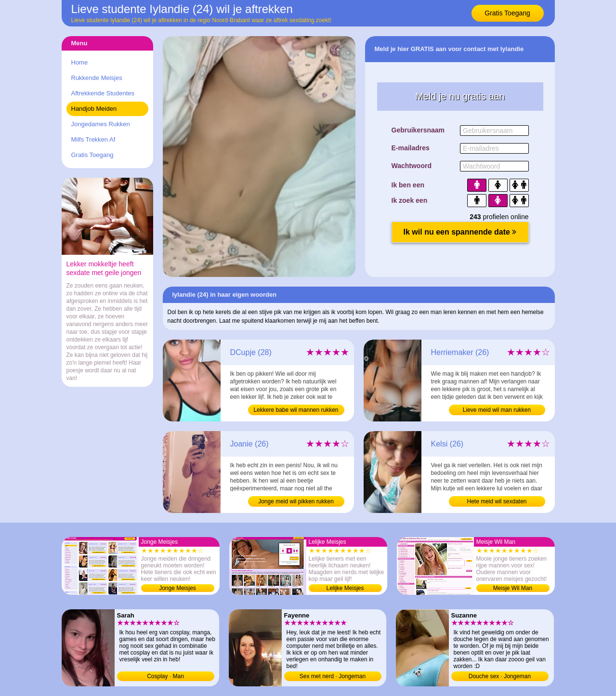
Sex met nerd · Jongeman (333, 676)
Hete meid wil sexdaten (497, 501)
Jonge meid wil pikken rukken (296, 501)
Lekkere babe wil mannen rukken (296, 410)
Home (80, 62)
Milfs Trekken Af (93, 139)
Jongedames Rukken (101, 124)
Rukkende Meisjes (97, 78)
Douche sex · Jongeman (500, 676)
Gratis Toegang (507, 13)
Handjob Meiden (94, 109)
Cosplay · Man (165, 676)
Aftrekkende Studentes (103, 93)
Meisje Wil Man (513, 588)
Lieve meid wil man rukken (497, 410)
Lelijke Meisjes (345, 588)
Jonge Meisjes (177, 588)
